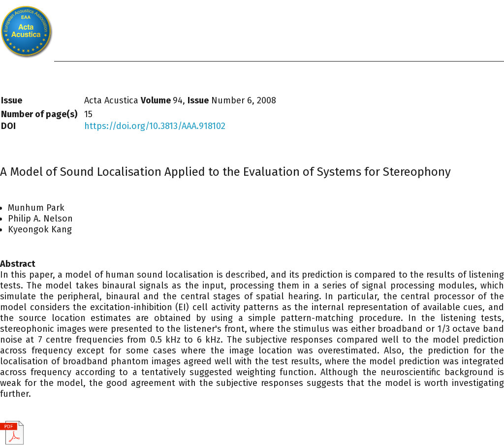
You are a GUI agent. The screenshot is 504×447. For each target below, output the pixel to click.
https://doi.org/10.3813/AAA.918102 (155, 126)
